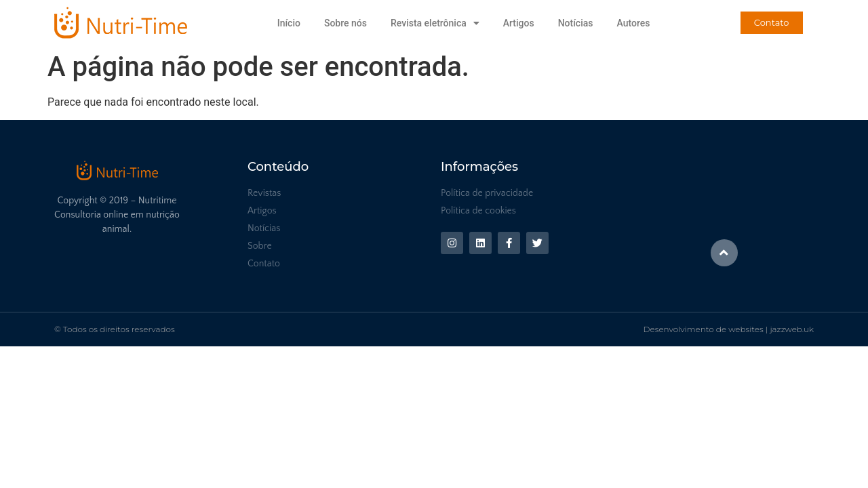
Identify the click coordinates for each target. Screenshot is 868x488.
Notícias (576, 23)
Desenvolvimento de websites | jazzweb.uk (729, 329)
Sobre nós (346, 23)
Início (289, 23)
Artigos (519, 23)
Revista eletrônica (435, 23)
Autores (633, 23)
